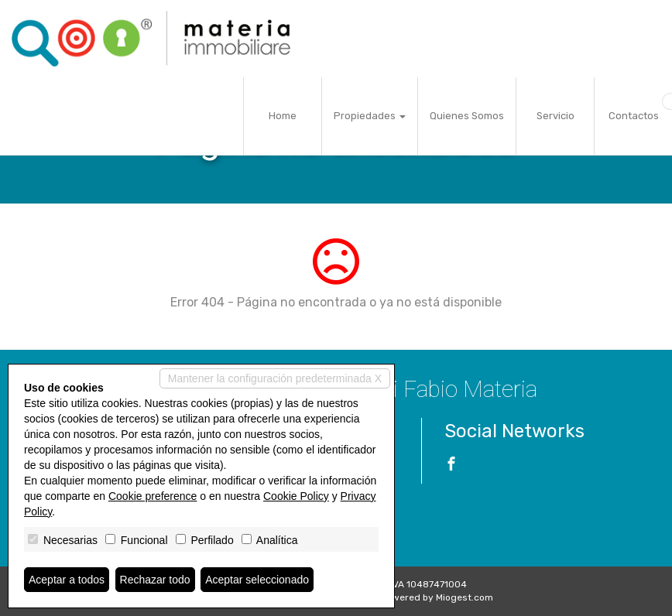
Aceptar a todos (67, 580)
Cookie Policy (296, 496)
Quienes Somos (467, 116)
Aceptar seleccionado (257, 580)
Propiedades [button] (370, 116)
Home (283, 116)
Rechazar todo (155, 580)
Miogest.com (465, 597)
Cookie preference (153, 496)
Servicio (555, 116)
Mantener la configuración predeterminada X (275, 378)
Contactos (634, 116)
